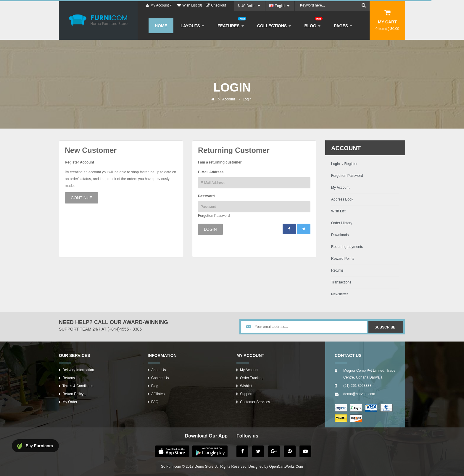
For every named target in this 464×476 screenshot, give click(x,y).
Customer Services (255, 402)
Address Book (342, 199)
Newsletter (340, 294)
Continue (82, 198)
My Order (70, 402)
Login (247, 99)
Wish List (338, 211)
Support (246, 394)
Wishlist (246, 386)
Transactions (341, 282)
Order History (342, 223)
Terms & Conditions (78, 386)
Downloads (340, 235)
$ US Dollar (249, 6)
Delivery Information (78, 370)
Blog (155, 386)
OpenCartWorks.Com (286, 467)
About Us (158, 370)
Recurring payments (347, 247)
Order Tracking (252, 378)
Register (351, 164)
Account (229, 99)
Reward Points (343, 259)
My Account (340, 187)
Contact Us (160, 378)
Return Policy (73, 394)
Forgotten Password (214, 216)
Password (206, 196)
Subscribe (385, 327)
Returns (337, 270)
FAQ (155, 402)
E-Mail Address (211, 172)
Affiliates (158, 394)
